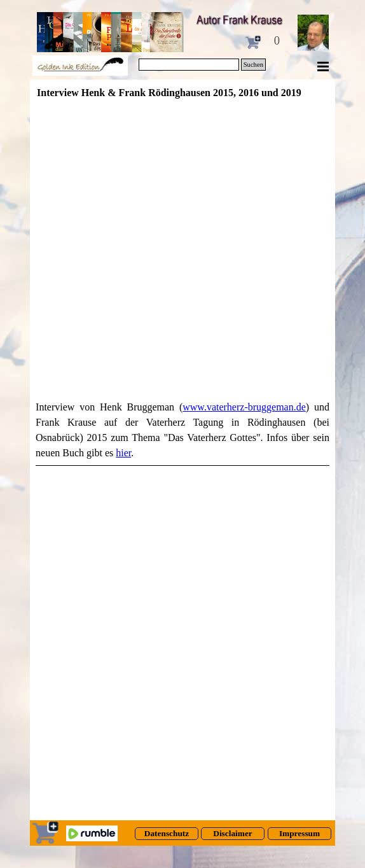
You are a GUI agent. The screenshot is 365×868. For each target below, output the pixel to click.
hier (123, 453)
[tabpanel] (182, 433)
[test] (167, 834)
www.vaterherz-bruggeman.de (244, 407)
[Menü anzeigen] (323, 66)
